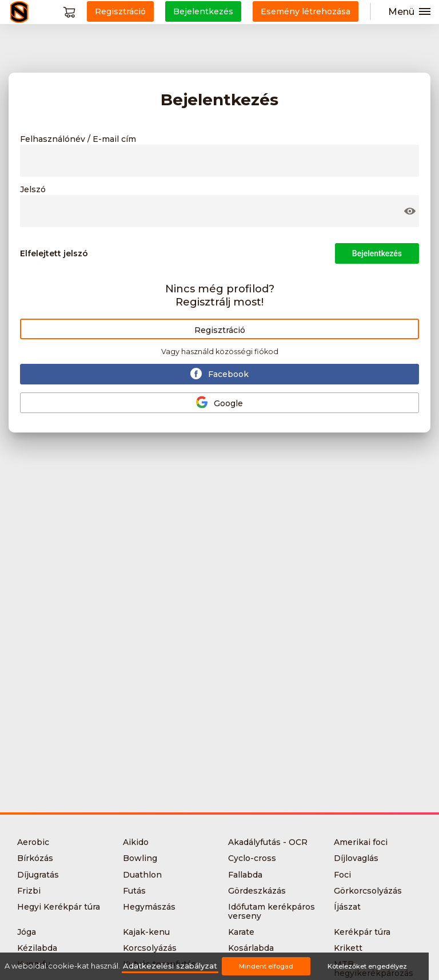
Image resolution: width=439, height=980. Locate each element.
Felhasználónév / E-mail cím (78, 140)
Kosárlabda (251, 948)
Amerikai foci (361, 842)
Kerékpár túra (362, 932)
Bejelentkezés (377, 253)
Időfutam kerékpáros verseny (272, 911)
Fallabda (245, 875)
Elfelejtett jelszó (54, 253)
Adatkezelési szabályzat (170, 966)
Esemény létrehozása (306, 11)
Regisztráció (220, 330)
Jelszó (33, 190)
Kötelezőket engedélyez (367, 966)
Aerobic (33, 842)
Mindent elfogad (266, 966)
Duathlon (142, 875)
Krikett (348, 948)
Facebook (219, 374)
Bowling (140, 858)
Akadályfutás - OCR (268, 842)
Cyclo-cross (252, 858)
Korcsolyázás (150, 948)
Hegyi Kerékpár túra (59, 907)
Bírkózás (35, 858)
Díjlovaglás (356, 858)
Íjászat (347, 907)
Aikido (136, 842)
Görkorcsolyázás (368, 891)
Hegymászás (149, 907)
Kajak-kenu (146, 932)
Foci (342, 875)
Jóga (27, 932)
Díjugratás (38, 875)
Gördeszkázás (257, 891)
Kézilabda (37, 948)
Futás (134, 891)
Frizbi (29, 891)
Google (219, 402)
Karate (241, 932)
